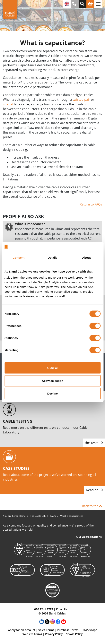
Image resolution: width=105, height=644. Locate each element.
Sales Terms (46, 630)
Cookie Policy (74, 634)
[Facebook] (58, 621)
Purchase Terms (68, 630)
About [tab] (86, 257)
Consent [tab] (18, 257)
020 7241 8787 (44, 609)
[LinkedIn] (42, 621)
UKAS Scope (89, 630)
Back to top (92, 506)
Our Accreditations (89, 537)
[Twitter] (47, 621)
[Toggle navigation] (98, 4)
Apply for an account (22, 630)
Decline (52, 393)
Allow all (52, 368)
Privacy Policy (54, 634)
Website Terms (32, 634)
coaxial (8, 104)
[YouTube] (64, 621)
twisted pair (81, 100)
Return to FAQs (91, 204)
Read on (95, 490)
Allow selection (52, 381)
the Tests (94, 443)
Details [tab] (53, 257)
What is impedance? (30, 224)
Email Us (62, 609)
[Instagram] (53, 621)
